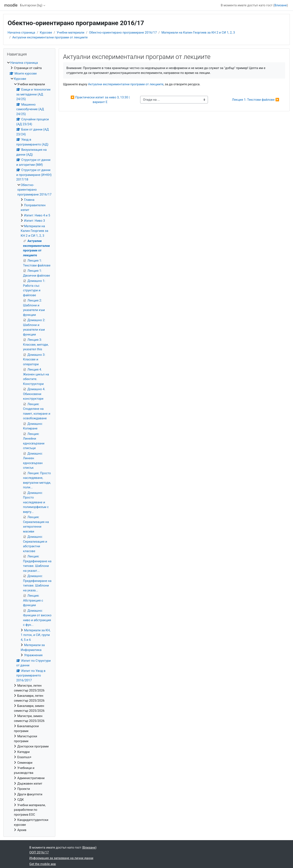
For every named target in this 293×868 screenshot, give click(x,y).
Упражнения (33, 655)
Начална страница (21, 33)
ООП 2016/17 (39, 852)
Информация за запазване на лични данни (61, 858)
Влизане (281, 5)
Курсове (46, 33)
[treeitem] (29, 446)
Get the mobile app (43, 864)
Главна (29, 200)
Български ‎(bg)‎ (31, 5)
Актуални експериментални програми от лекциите (50, 37)
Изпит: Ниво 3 (35, 221)
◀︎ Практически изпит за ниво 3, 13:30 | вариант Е (100, 100)
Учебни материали (71, 33)
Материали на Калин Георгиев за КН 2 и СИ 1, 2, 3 (198, 33)
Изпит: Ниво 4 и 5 (37, 215)
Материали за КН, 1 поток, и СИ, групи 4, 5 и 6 (36, 635)
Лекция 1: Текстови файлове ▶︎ (256, 100)
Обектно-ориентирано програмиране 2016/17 (123, 33)
